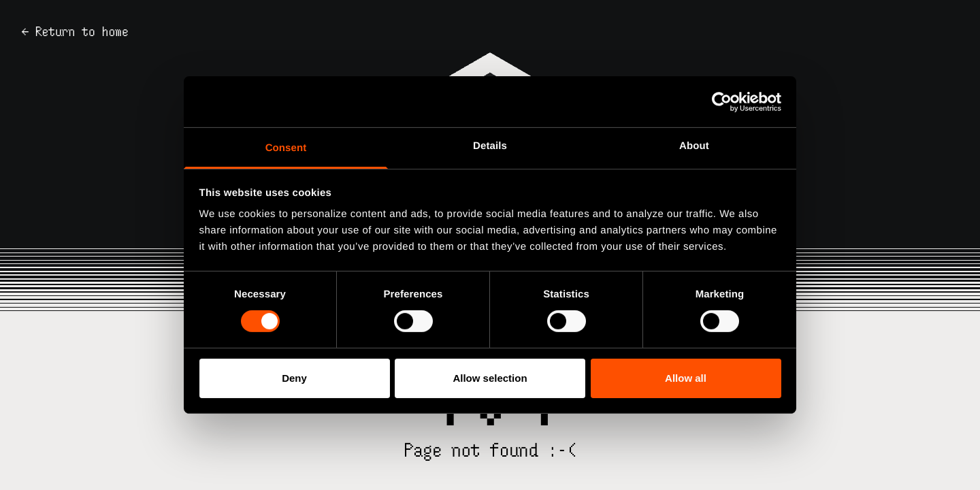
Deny (294, 378)
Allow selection (490, 378)
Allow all (686, 378)
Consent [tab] (286, 148)
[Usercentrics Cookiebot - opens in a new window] (722, 101)
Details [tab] (490, 146)
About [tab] (694, 146)
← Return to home (75, 31)
